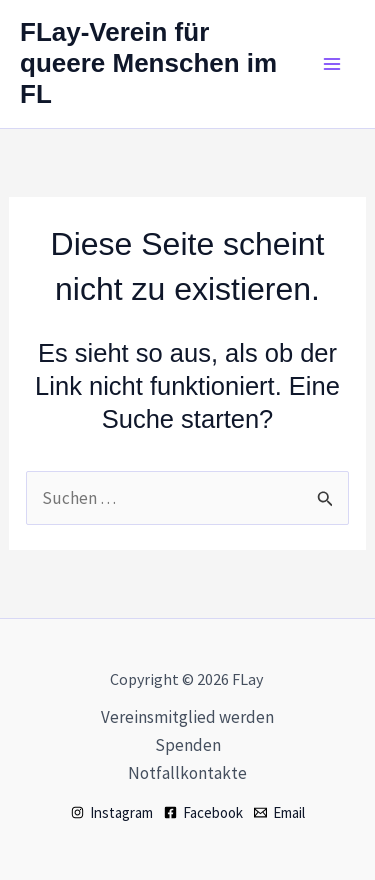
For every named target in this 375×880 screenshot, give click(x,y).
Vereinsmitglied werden (187, 717)
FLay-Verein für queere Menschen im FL (148, 63)
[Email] (279, 812)
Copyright (144, 679)
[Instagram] (112, 812)
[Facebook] (203, 812)
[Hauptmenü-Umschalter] (333, 64)
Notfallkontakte (187, 773)
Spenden (188, 745)
